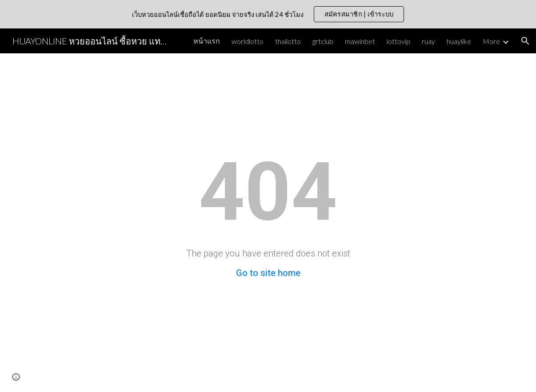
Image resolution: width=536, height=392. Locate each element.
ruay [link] (428, 41)
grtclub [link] (323, 41)
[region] (268, 14)
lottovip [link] (398, 41)
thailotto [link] (288, 41)
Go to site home (268, 273)
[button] (525, 41)
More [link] (491, 41)
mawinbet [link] (360, 41)
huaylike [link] (459, 41)
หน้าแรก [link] (207, 41)
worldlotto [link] (248, 41)
